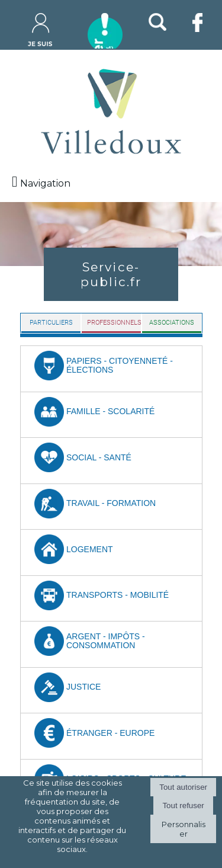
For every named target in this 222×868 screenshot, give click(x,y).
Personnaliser (184, 829)
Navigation (45, 183)
